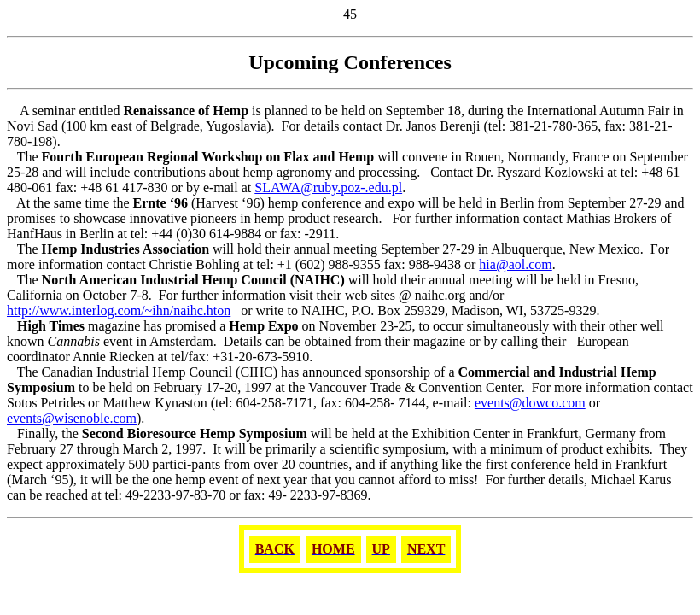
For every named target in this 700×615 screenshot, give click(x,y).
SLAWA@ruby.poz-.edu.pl (328, 187)
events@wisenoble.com (72, 418)
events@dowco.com (530, 403)
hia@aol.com (515, 264)
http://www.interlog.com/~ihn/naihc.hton (119, 310)
